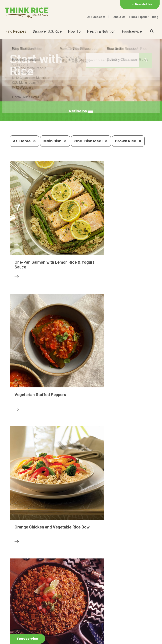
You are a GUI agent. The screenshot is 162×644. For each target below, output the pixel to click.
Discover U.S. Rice (47, 31)
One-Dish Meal (91, 141)
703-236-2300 (51, 610)
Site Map (61, 639)
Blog (155, 17)
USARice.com (96, 17)
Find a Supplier (139, 17)
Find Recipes (16, 31)
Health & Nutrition (101, 31)
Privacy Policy (40, 639)
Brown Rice (128, 141)
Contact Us (17, 639)
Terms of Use (82, 639)
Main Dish (55, 141)
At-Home (24, 141)
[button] (81, 111)
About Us (119, 17)
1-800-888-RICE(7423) (88, 610)
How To (74, 31)
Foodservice (132, 31)
